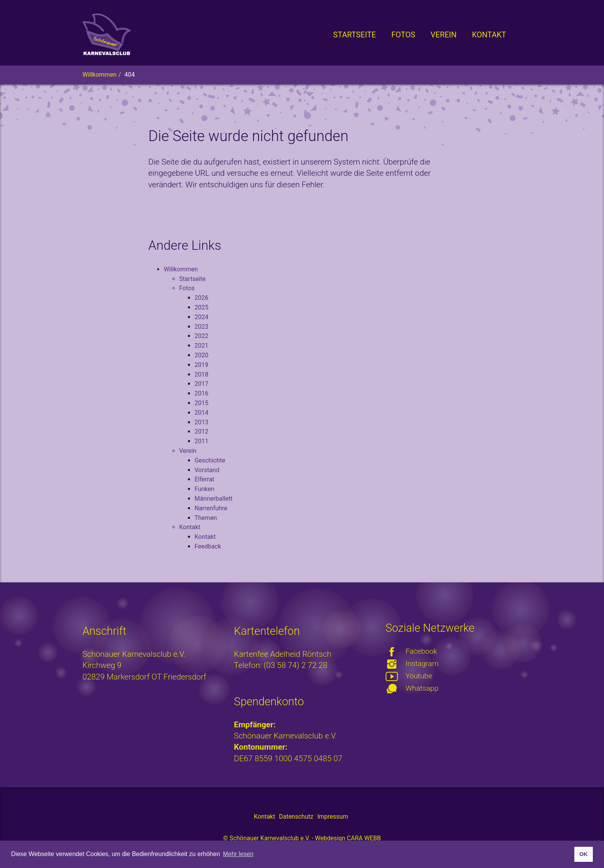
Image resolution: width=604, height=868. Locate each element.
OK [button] (584, 854)
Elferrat (204, 479)
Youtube (419, 676)
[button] (403, 35)
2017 (201, 384)
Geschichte (210, 460)
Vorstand (207, 470)
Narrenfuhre (211, 508)
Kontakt (190, 527)
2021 (201, 346)
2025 (201, 307)
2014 (201, 413)
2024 (201, 317)
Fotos (187, 288)
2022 (201, 336)
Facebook (421, 651)
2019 (201, 365)
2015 (201, 403)
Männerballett (214, 499)
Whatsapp (422, 688)
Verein (188, 451)
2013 (201, 422)
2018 (201, 374)
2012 (201, 431)
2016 (201, 393)
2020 (201, 355)
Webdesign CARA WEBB (348, 838)
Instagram (422, 664)
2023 (201, 327)
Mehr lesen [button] (238, 854)
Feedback (208, 546)
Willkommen (181, 269)
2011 (201, 441)
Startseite (192, 279)
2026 (201, 298)
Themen (206, 518)
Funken (205, 489)
